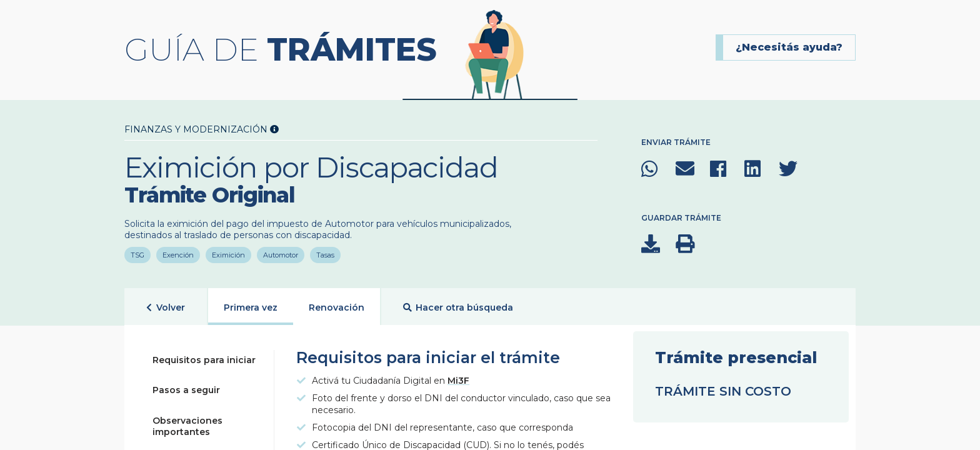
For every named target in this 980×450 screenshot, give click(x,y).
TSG (137, 255)
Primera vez (251, 307)
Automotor (281, 255)
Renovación (337, 307)
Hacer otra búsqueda (458, 308)
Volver (166, 308)
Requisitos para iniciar (204, 360)
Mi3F (458, 381)
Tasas (325, 255)
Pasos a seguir (186, 390)
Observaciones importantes (187, 426)
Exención (178, 255)
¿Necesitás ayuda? (789, 47)
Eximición (228, 255)
